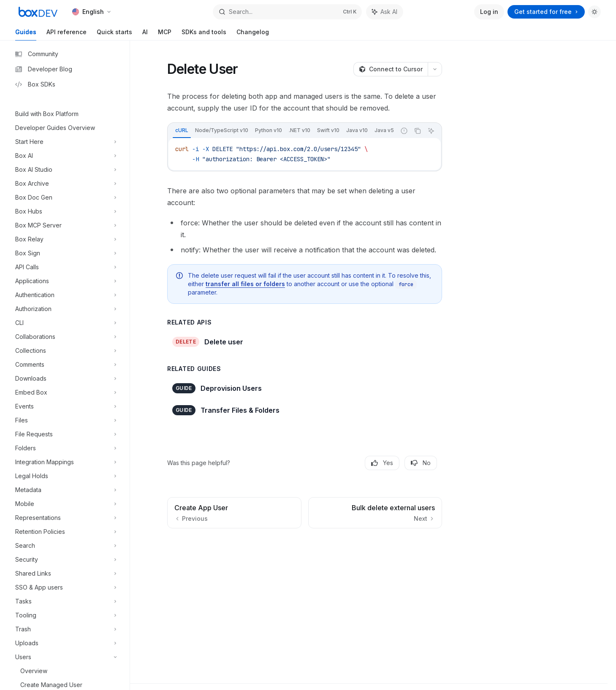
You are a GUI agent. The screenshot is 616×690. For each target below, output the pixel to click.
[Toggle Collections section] (65, 351)
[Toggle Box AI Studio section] (65, 170)
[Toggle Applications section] (65, 281)
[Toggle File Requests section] (65, 434)
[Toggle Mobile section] (65, 504)
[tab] (182, 130)
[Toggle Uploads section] (65, 643)
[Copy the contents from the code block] (418, 131)
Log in (489, 12)
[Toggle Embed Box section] (65, 392)
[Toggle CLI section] (65, 323)
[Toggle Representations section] (65, 518)
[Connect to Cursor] (391, 69)
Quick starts (114, 34)
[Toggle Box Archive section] (65, 184)
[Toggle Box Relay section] (65, 239)
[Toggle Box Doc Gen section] (65, 198)
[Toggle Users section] (65, 657)
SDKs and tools (204, 34)
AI (145, 34)
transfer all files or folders (245, 284)
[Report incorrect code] (404, 131)
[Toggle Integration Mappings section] (65, 462)
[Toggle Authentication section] (65, 295)
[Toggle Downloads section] (65, 379)
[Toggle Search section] (65, 546)
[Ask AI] (431, 131)
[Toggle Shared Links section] (65, 574)
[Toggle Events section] (65, 406)
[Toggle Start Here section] (65, 142)
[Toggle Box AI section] (65, 156)
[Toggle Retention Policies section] (65, 532)
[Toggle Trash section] (65, 629)
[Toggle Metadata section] (65, 490)
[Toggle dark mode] (594, 12)
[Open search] (288, 12)
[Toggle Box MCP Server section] (65, 225)
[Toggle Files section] (65, 420)
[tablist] (282, 131)
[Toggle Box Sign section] (65, 253)
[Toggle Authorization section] (65, 309)
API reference (66, 34)
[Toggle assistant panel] (385, 12)
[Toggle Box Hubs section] (65, 211)
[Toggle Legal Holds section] (65, 476)
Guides (26, 34)
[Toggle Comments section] (65, 365)
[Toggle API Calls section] (65, 267)
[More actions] (435, 69)
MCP (165, 34)
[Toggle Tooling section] (65, 615)
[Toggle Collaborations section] (65, 337)
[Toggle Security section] (65, 560)
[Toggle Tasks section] (65, 601)
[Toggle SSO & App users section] (65, 587)
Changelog (253, 34)
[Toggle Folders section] (65, 448)
